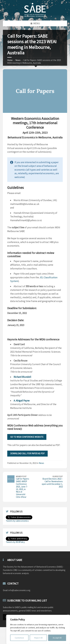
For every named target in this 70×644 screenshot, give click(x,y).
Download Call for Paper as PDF (27, 453)
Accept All (57, 638)
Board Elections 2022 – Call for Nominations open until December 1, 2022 (52, 483)
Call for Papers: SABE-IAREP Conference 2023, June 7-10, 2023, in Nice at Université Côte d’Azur (23, 488)
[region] (38, 629)
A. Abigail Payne (22, 401)
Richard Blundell (22, 377)
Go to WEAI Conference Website (27, 437)
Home (10, 60)
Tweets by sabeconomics (17, 521)
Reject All (38, 638)
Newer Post (21, 476)
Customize (19, 638)
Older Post (58, 476)
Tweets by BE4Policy (15, 542)
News (18, 60)
